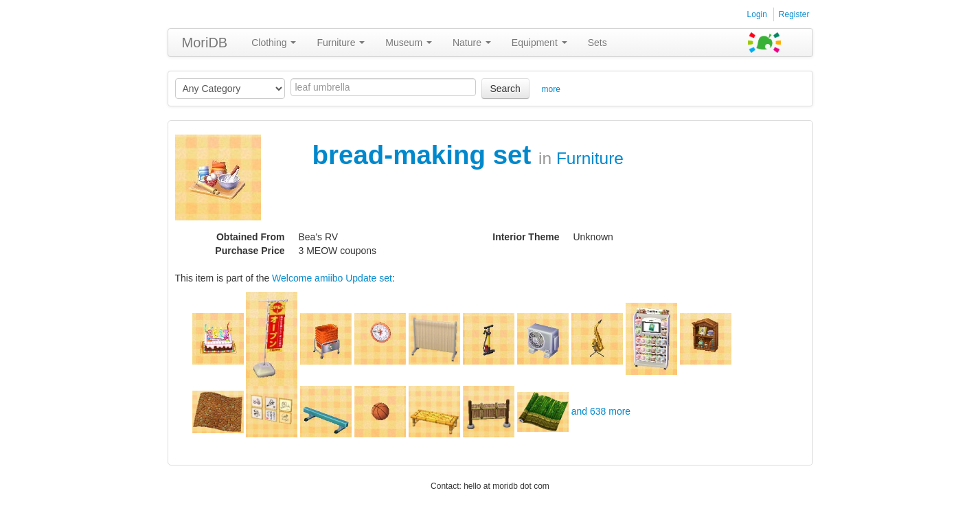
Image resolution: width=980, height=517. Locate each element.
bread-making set (426, 155)
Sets (597, 43)
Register (794, 14)
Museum (409, 43)
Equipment (539, 43)
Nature (472, 43)
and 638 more (601, 411)
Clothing (274, 43)
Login (757, 14)
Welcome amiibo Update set (332, 278)
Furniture (341, 43)
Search (505, 89)
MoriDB (205, 43)
